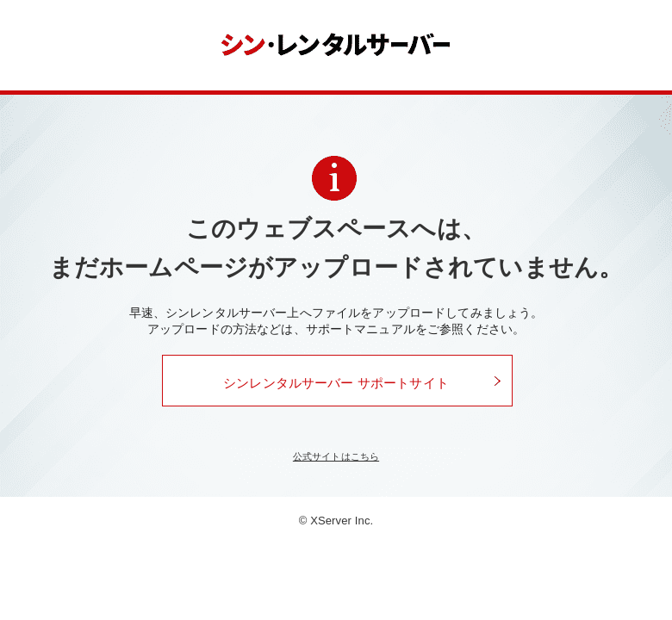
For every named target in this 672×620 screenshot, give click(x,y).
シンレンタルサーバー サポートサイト (336, 383)
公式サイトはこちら (336, 456)
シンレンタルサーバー (336, 45)
